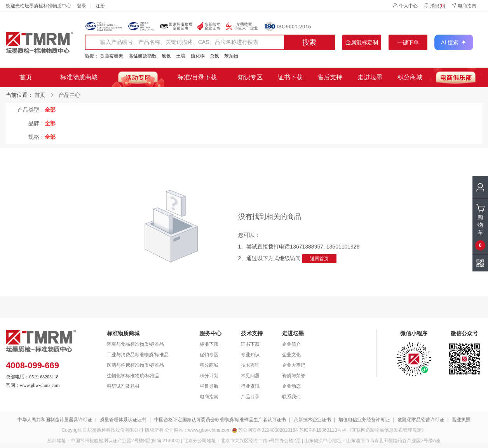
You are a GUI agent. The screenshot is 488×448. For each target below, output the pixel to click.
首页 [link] (40, 95)
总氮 (214, 56)
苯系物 (231, 56)
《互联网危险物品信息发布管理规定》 (387, 430)
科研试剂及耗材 (123, 386)
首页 (26, 77)
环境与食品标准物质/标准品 (135, 344)
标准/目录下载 (197, 77)
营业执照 (461, 420)
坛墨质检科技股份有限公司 (115, 430)
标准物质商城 (79, 77)
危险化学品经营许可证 (421, 420)
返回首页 (319, 259)
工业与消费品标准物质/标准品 (138, 355)
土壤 (181, 56)
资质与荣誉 (294, 376)
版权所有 (154, 430)
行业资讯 (250, 386)
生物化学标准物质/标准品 (133, 376)
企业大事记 (294, 365)
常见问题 (250, 376)
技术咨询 (250, 365)
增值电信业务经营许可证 (364, 420)
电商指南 (464, 6)
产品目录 (250, 397)
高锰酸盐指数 (143, 56)
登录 (82, 6)
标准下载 (209, 344)
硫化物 (198, 56)
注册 (100, 6)
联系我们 (291, 397)
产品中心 (70, 95)
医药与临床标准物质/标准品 (135, 365)
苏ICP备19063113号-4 (322, 430)
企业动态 (291, 386)
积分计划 (209, 376)
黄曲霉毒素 (112, 56)
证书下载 (290, 77)
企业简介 (291, 344)
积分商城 (410, 77)
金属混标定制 (362, 42)
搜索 (309, 42)
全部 (50, 110)
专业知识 (250, 355)
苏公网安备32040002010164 (268, 430)
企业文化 (291, 355)
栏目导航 (209, 386)
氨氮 (166, 56)
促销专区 (209, 355)
